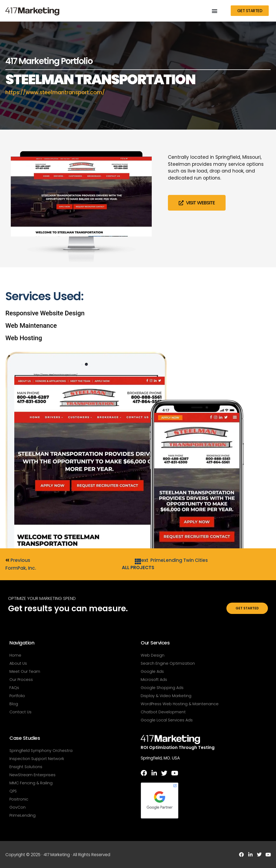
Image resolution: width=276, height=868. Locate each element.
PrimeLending (23, 815)
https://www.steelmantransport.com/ (58, 92)
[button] (214, 11)
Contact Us (20, 712)
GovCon (18, 807)
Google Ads (152, 671)
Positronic (19, 799)
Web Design (153, 655)
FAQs (14, 688)
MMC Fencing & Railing (31, 783)
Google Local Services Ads (167, 720)
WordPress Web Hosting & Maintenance (180, 704)
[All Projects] (138, 561)
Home (15, 655)
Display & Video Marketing (166, 696)
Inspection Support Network (37, 759)
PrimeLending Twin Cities (179, 560)
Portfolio (17, 696)
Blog (14, 704)
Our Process (21, 680)
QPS (13, 791)
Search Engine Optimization (168, 663)
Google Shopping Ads (162, 688)
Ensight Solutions (26, 767)
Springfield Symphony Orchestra (41, 751)
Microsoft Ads (154, 680)
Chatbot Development (163, 712)
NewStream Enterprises (32, 775)
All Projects (138, 568)
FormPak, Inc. (21, 568)
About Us (18, 663)
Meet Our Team (25, 671)
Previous (18, 560)
